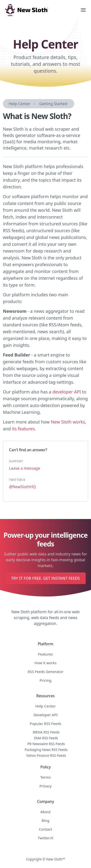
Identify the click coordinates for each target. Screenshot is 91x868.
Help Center (20, 104)
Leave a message (25, 468)
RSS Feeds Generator (45, 672)
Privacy (45, 786)
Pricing (45, 680)
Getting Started (53, 104)
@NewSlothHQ (22, 487)
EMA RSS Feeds (46, 738)
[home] (38, 10)
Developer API (46, 715)
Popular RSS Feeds (46, 723)
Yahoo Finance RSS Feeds (46, 755)
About (45, 812)
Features (45, 654)
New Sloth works (68, 422)
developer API (67, 392)
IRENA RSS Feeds (46, 732)
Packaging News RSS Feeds (46, 750)
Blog (46, 820)
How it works (45, 663)
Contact (45, 829)
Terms (45, 777)
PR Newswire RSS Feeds (46, 744)
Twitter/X (46, 838)
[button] (83, 10)
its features (23, 429)
